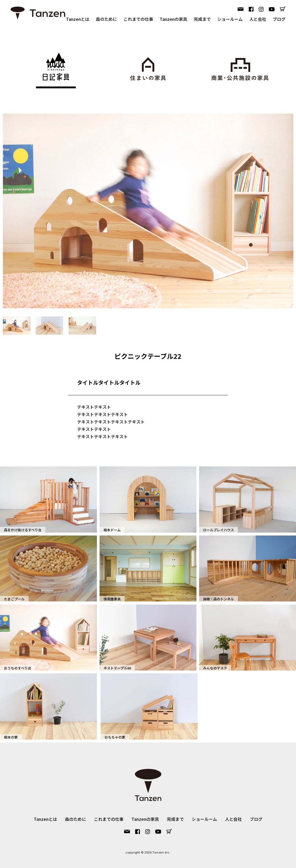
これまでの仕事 (138, 19)
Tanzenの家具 (173, 19)
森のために (106, 19)
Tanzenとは (78, 19)
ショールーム (230, 19)
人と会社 (258, 19)
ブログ (279, 19)
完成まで (202, 19)
